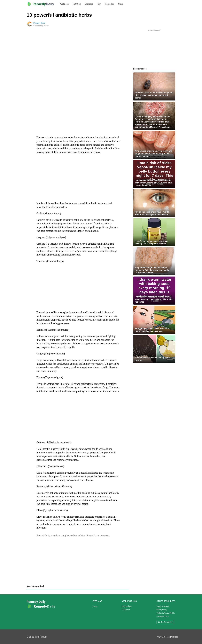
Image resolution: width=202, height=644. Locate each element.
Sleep (121, 4)
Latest (95, 606)
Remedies (110, 4)
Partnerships (127, 606)
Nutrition (77, 4)
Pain (99, 4)
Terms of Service (163, 606)
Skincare (89, 4)
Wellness (64, 4)
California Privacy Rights (166, 613)
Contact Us (126, 610)
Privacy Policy (162, 610)
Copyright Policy (163, 616)
